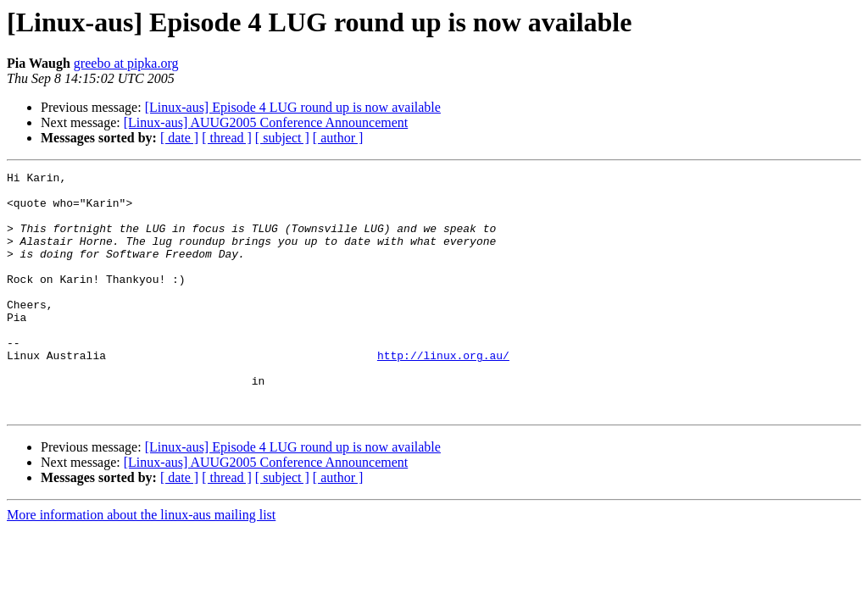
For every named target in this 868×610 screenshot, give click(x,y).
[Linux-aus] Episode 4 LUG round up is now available (293, 107)
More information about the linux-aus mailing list (141, 563)
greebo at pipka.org (126, 63)
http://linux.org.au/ (443, 393)
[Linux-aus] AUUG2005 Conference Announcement (266, 122)
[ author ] (338, 138)
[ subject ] (282, 138)
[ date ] (179, 138)
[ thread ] (227, 138)
